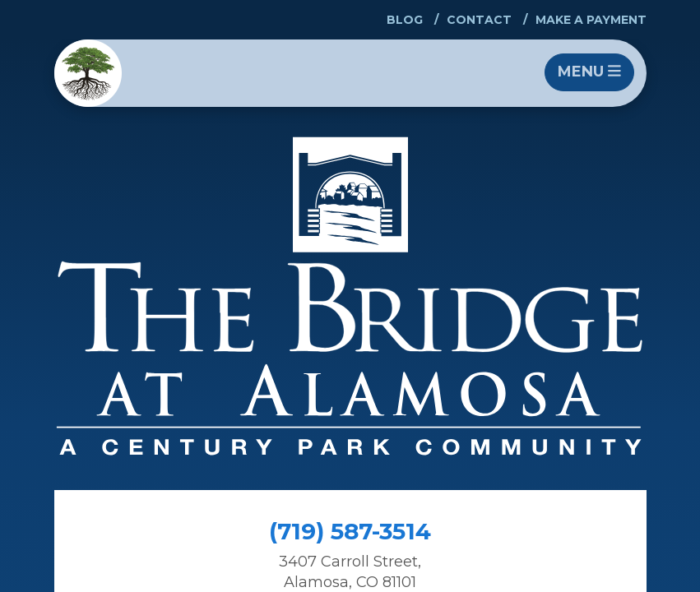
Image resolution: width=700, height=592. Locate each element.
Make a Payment (591, 20)
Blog (405, 20)
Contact (479, 20)
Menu (589, 72)
